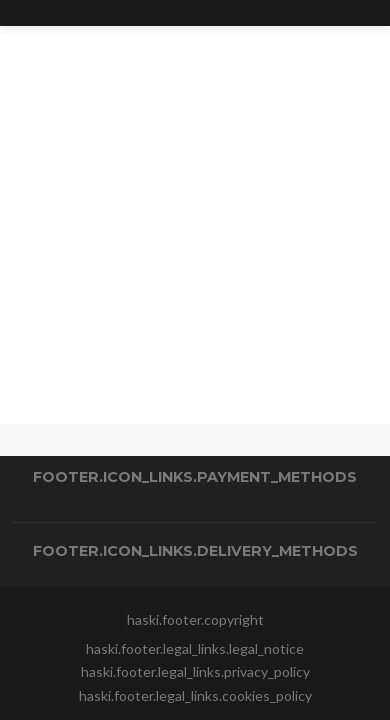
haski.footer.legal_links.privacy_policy (195, 671)
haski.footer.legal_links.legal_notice (195, 648)
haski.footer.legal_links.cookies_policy (195, 695)
